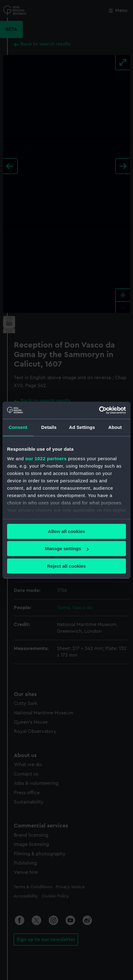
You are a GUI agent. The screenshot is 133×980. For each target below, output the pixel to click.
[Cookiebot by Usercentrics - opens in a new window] (99, 410)
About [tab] (115, 427)
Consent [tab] (18, 427)
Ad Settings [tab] (82, 427)
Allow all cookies (67, 531)
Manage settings (67, 548)
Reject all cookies (66, 566)
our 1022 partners (46, 459)
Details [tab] (49, 427)
